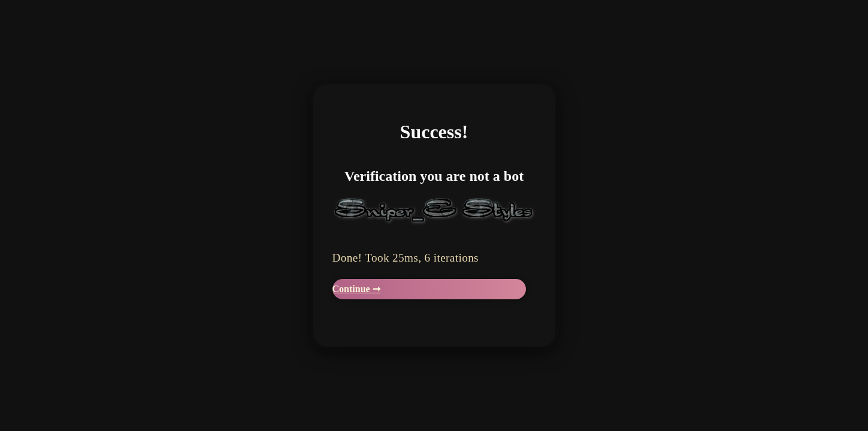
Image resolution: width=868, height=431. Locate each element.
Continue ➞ (356, 289)
